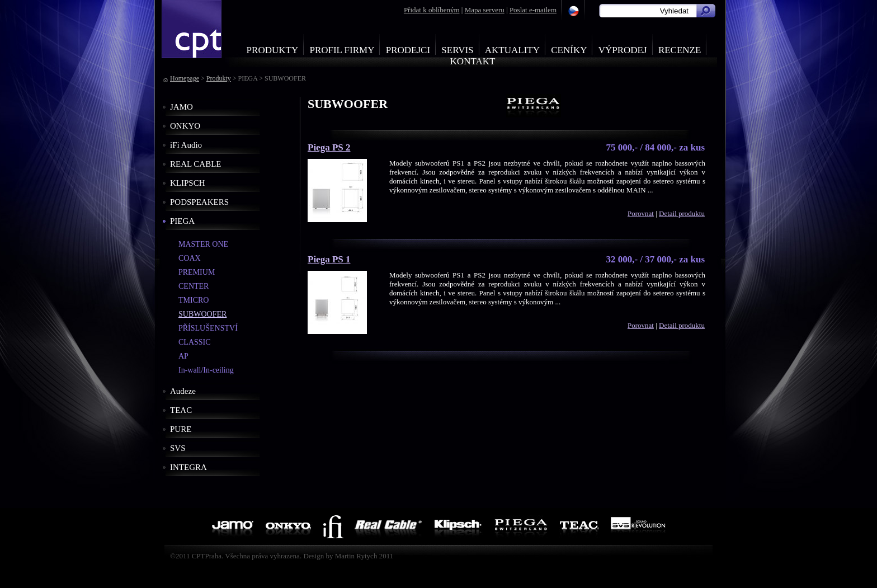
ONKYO (185, 126)
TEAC (181, 410)
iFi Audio (186, 145)
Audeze (183, 391)
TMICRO (194, 300)
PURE (181, 429)
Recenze (680, 50)
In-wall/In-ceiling (206, 370)
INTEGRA (188, 467)
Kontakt (473, 61)
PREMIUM (197, 272)
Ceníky (569, 50)
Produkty (273, 50)
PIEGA (182, 221)
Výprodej (623, 50)
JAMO (181, 107)
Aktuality (512, 50)
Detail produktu (682, 213)
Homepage (185, 78)
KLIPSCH (188, 183)
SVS (178, 448)
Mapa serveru (485, 10)
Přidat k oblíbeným (432, 10)
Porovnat (641, 213)
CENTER (194, 286)
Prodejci (408, 50)
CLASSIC (195, 342)
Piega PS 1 (329, 259)
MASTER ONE (203, 244)
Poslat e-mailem (533, 10)
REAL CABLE (196, 164)
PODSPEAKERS (199, 202)
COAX (190, 258)
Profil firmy (342, 50)
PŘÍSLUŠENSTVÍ (208, 328)
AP (183, 356)
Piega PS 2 (329, 147)
